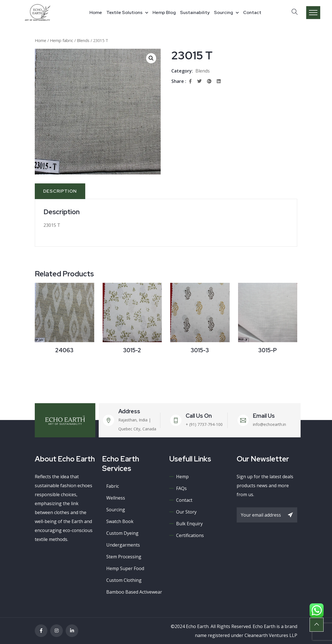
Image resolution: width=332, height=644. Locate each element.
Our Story (186, 512)
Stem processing (124, 557)
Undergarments (123, 545)
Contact (252, 12)
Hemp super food (125, 568)
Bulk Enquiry (189, 524)
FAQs (181, 488)
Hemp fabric (62, 40)
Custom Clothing (124, 580)
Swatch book (120, 521)
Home (96, 12)
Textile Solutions (124, 12)
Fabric (113, 486)
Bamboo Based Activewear (134, 592)
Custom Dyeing (122, 533)
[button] (151, 58)
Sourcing (223, 12)
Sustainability (195, 12)
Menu (313, 13)
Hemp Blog (164, 12)
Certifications (190, 535)
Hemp (182, 477)
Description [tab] (60, 191)
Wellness (116, 498)
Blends (83, 40)
